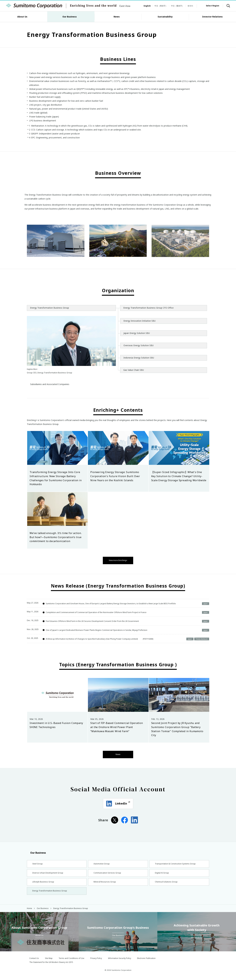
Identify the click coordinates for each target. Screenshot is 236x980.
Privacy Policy (96, 961)
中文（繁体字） (177, 6)
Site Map (49, 961)
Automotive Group (102, 863)
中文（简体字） (161, 6)
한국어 (190, 6)
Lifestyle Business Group (44, 883)
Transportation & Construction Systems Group (178, 863)
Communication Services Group (109, 873)
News (118, 753)
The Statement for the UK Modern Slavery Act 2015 (51, 965)
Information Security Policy (120, 961)
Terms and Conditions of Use (71, 961)
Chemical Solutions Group (167, 883)
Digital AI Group (162, 873)
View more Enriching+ (118, 560)
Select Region (213, 6)
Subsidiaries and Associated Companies (50, 384)
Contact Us (34, 961)
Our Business (36, 851)
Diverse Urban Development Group (49, 873)
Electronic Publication (146, 961)
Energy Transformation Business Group (51, 893)
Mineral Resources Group (105, 883)
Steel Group (38, 863)
